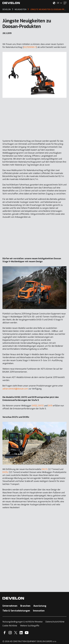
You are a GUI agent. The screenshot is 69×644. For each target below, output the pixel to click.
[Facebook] (5, 633)
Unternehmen (10, 606)
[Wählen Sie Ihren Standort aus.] (54, 3)
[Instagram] (10, 633)
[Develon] (11, 3)
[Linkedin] (21, 633)
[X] (16, 633)
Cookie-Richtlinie (10, 626)
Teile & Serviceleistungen (16, 611)
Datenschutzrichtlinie (55, 622)
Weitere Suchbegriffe (30, 626)
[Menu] (65, 3)
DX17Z (41, 406)
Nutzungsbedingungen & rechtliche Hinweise (23, 622)
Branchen (25, 606)
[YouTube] (27, 633)
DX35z (5, 472)
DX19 (50, 406)
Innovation (39, 611)
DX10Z (35, 406)
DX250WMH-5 (30, 47)
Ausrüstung (40, 606)
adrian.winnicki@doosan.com (15, 389)
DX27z (45, 469)
